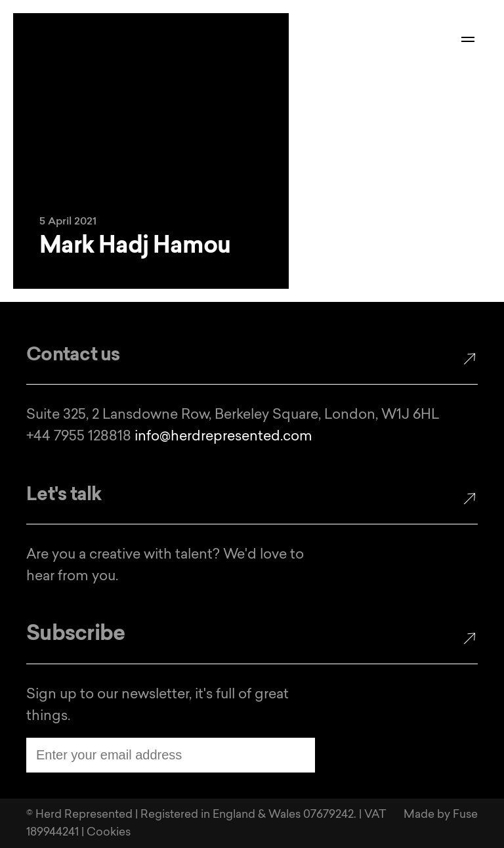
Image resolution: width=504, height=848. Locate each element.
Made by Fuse (441, 815)
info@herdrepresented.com (223, 437)
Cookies (109, 833)
